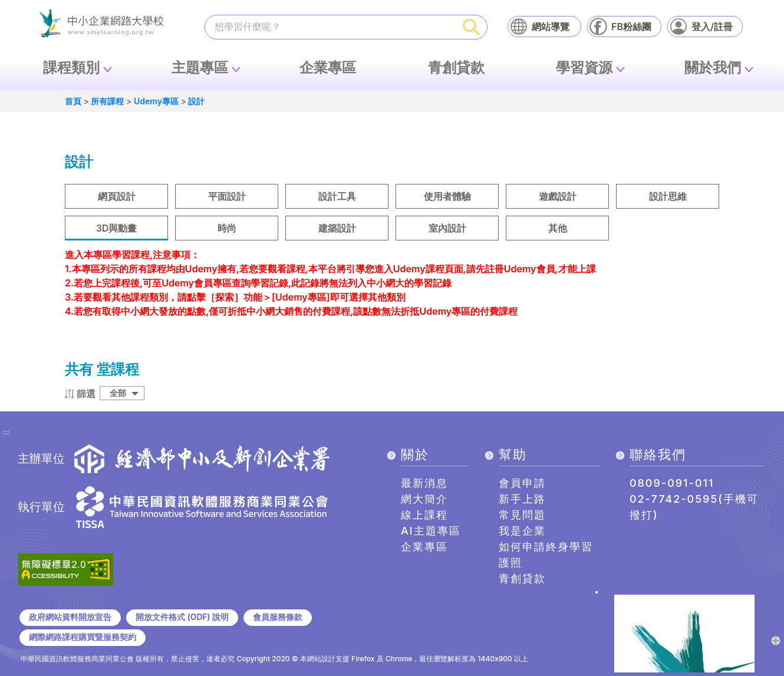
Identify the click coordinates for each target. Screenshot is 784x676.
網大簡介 (424, 499)
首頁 (73, 101)
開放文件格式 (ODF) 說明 (182, 617)
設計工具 (337, 196)
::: (6, 433)
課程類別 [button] (71, 67)
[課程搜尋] (331, 27)
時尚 (227, 228)
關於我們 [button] (713, 67)
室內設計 (447, 228)
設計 (196, 101)
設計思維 (668, 196)
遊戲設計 (558, 196)
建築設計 (337, 228)
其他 (558, 228)
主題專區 (200, 67)
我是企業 (522, 531)
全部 (118, 393)
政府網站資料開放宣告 (70, 617)
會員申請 (522, 483)
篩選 (86, 394)
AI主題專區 (431, 531)
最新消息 (424, 483)
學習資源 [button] (584, 67)
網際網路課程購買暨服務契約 (83, 637)
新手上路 (522, 499)
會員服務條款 (278, 617)
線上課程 (424, 515)
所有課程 (107, 101)
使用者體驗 (447, 196)
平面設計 (227, 196)
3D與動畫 (117, 228)
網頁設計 (117, 196)
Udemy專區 (156, 101)
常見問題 (522, 515)
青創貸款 (456, 67)
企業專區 (328, 67)
